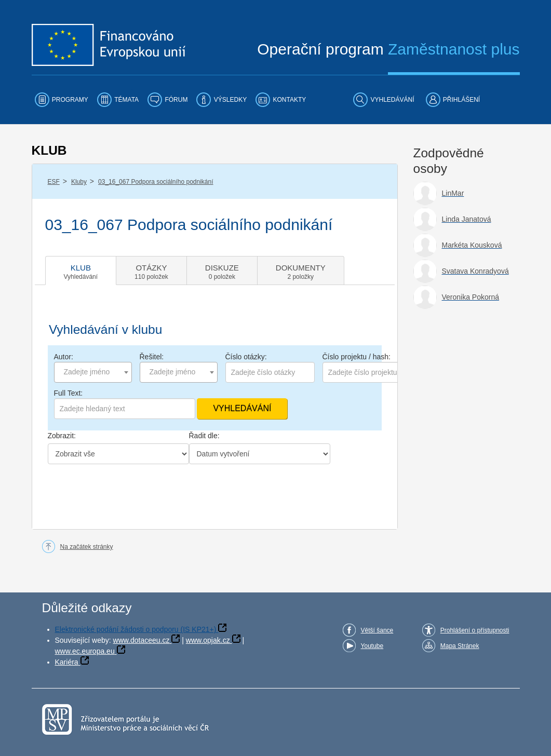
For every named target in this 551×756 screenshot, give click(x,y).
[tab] (81, 271)
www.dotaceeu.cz (142, 640)
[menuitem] (62, 100)
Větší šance (377, 630)
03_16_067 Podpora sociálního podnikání (156, 182)
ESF (54, 182)
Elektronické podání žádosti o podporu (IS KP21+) (136, 629)
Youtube (372, 646)
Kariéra (67, 662)
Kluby (79, 182)
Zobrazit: (62, 436)
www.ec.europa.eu (85, 651)
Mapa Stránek (460, 646)
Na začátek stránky (87, 547)
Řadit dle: (204, 436)
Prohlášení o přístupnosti (475, 630)
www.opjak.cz (208, 640)
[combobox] (93, 372)
